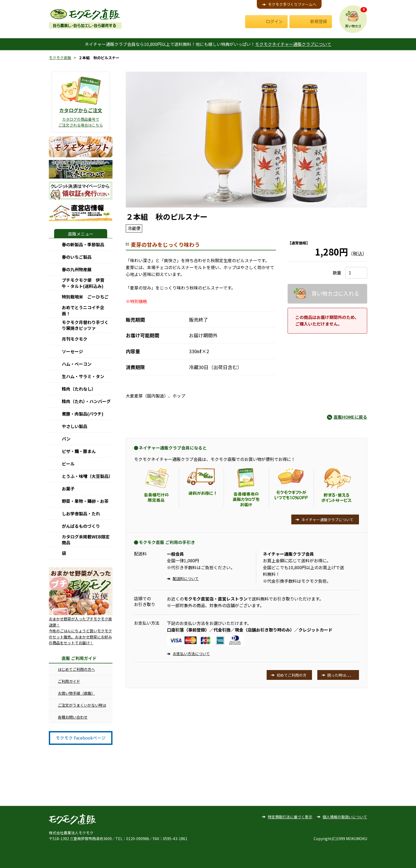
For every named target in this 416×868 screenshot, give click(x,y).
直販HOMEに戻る (350, 417)
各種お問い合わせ (73, 717)
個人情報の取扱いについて (345, 817)
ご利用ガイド (69, 681)
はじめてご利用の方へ (76, 669)
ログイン (274, 21)
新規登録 (319, 21)
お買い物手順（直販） (76, 693)
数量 (337, 273)
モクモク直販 (60, 58)
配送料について (186, 578)
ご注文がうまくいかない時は (82, 705)
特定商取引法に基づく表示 (290, 817)
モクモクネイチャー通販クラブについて (293, 44)
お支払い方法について (191, 654)
